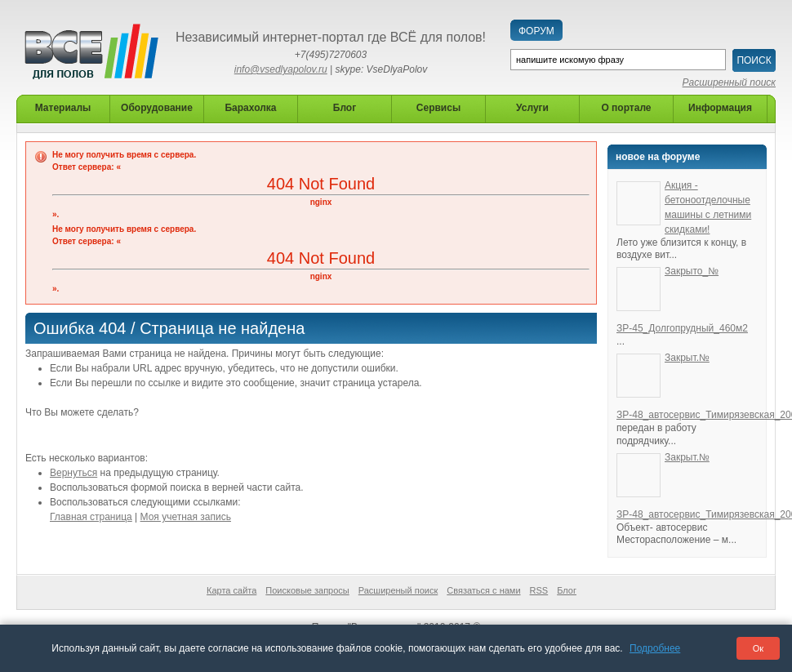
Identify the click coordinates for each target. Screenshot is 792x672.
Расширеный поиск (398, 590)
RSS (539, 590)
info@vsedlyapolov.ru (281, 69)
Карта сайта (231, 590)
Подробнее (655, 648)
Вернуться (73, 473)
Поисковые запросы (307, 590)
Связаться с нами (483, 590)
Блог (567, 590)
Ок (758, 648)
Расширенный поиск (729, 82)
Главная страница (91, 517)
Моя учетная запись (186, 517)
